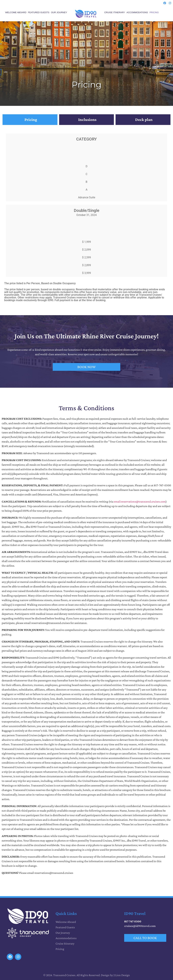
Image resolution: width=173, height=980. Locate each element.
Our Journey (59, 12)
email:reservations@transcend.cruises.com (140, 501)
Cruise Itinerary (115, 12)
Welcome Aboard (16, 12)
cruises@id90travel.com (140, 926)
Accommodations (137, 12)
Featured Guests (39, 12)
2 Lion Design (122, 975)
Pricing (154, 12)
